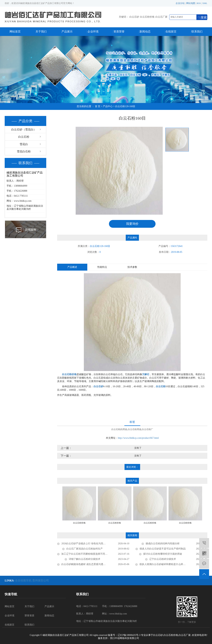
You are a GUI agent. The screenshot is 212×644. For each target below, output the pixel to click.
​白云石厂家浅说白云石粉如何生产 (85, 549)
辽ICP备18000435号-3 (129, 635)
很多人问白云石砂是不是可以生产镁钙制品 (163, 549)
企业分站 (180, 3)
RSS (199, 3)
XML (205, 3)
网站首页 (15, 32)
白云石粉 (24, 137)
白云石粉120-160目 (125, 106)
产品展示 (67, 32)
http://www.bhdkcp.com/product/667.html (138, 438)
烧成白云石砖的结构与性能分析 (163, 544)
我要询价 (132, 224)
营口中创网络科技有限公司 (125, 638)
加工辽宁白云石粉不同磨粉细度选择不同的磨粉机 (88, 554)
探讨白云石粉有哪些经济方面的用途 (163, 554)
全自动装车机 (24, 580)
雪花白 (24, 144)
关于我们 (41, 32)
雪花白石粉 (24, 151)
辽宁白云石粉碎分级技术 (163, 559)
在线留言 (171, 32)
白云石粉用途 (135, 429)
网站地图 (191, 3)
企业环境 (93, 32)
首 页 (98, 106)
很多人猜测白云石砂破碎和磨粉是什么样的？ (164, 564)
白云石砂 (134, 17)
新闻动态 (145, 32)
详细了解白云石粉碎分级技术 (85, 559)
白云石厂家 (161, 17)
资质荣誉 (119, 32)
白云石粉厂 (147, 429)
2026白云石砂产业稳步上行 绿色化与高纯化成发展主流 (91, 544)
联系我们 (197, 32)
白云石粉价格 (147, 17)
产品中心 (108, 106)
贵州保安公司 (41, 580)
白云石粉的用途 (119, 429)
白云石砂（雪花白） (24, 130)
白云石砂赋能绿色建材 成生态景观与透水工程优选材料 (91, 564)
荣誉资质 (29, 616)
